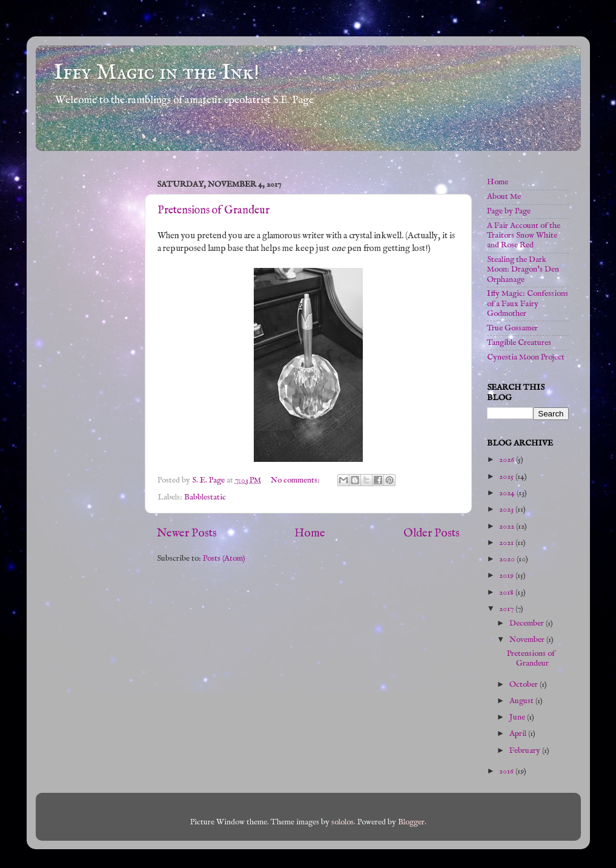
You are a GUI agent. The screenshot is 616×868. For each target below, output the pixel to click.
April (519, 734)
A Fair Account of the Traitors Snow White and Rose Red (524, 235)
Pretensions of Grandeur (214, 211)
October (525, 685)
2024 (508, 493)
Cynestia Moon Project (526, 357)
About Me (504, 197)
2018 (507, 593)
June (518, 717)
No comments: (296, 480)
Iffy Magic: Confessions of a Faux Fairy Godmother (528, 303)
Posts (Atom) (224, 559)
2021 (507, 543)
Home (310, 533)
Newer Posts (187, 533)
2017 (507, 609)
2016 (507, 771)
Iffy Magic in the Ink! (157, 73)
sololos (343, 822)
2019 (507, 576)
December (528, 623)
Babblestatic (205, 497)
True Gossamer (512, 328)
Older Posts (432, 533)
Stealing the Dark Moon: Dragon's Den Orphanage (523, 269)
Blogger (411, 822)
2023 (507, 509)
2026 (508, 460)
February (526, 751)
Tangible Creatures (519, 343)
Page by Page (509, 211)
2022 (508, 526)
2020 (508, 559)
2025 (507, 477)
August (522, 701)
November (528, 640)
